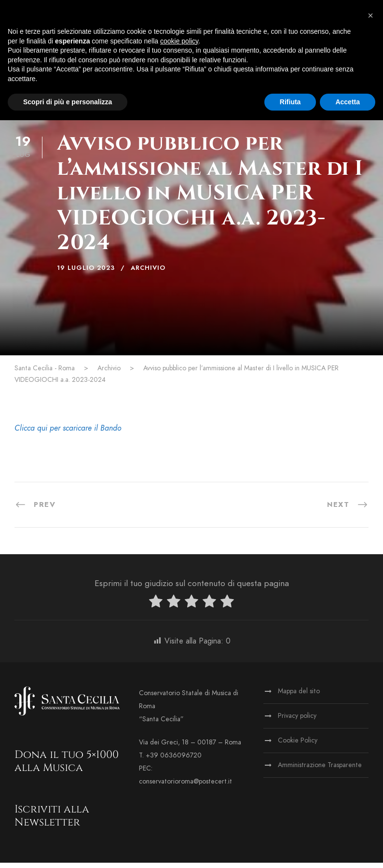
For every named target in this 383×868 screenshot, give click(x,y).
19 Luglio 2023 (86, 273)
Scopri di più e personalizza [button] (68, 102)
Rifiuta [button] (290, 102)
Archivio (148, 273)
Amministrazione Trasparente (320, 770)
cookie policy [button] (179, 41)
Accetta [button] (348, 102)
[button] (370, 15)
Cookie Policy (298, 746)
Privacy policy (297, 721)
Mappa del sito (299, 696)
